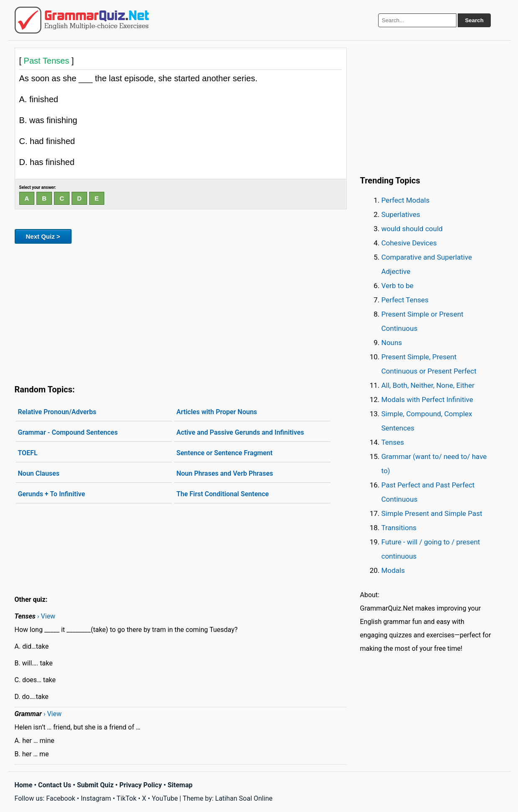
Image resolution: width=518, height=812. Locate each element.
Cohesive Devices (409, 243)
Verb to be (398, 286)
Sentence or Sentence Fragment (224, 453)
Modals (393, 570)
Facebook (61, 798)
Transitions (399, 528)
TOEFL (28, 453)
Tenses (393, 442)
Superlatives (401, 214)
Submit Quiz (95, 785)
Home (24, 785)
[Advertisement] (181, 312)
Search (474, 20)
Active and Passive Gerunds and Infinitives (240, 432)
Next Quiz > (43, 236)
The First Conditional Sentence (223, 494)
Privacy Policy (140, 785)
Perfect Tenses (405, 300)
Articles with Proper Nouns (217, 412)
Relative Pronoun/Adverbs (57, 412)
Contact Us (55, 785)
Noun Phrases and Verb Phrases (225, 473)
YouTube (165, 798)
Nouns (392, 343)
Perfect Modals (406, 200)
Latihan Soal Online (244, 798)
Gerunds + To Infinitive (52, 494)
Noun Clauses (39, 473)
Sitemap (180, 785)
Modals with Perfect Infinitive (427, 400)
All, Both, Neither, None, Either (428, 385)
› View (46, 616)
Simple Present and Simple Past (432, 513)
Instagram (96, 798)
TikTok (126, 798)
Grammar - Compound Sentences (68, 432)
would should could (412, 229)
